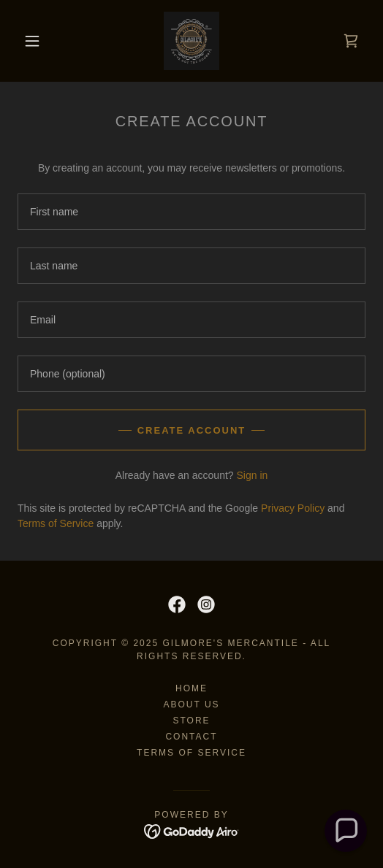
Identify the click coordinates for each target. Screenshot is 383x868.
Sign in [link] (252, 475)
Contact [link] (191, 737)
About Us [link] (191, 704)
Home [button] (191, 688)
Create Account (192, 430)
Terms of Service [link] (56, 523)
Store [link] (191, 721)
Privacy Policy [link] (293, 508)
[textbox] (191, 212)
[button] (35, 41)
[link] (191, 41)
